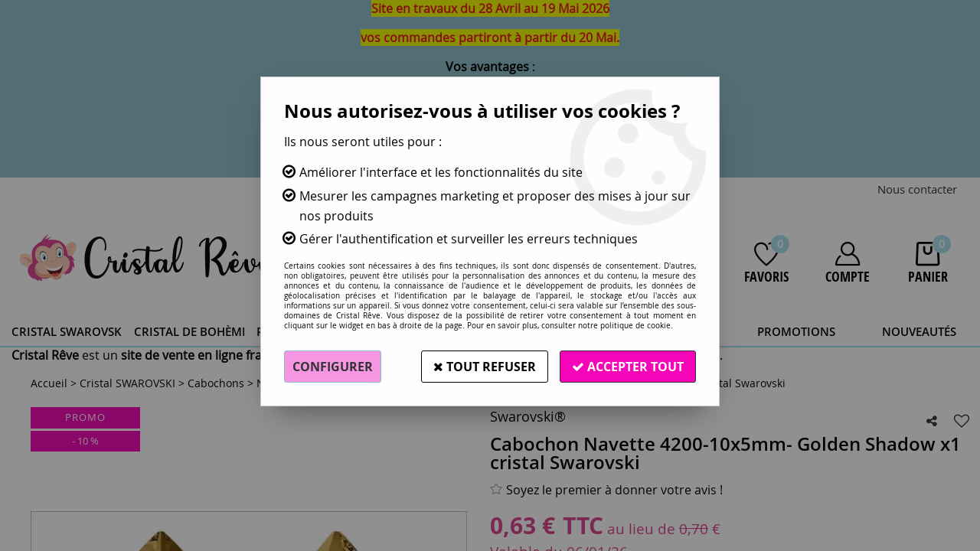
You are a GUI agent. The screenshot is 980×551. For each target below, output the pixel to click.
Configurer (333, 367)
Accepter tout (628, 367)
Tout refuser (485, 367)
